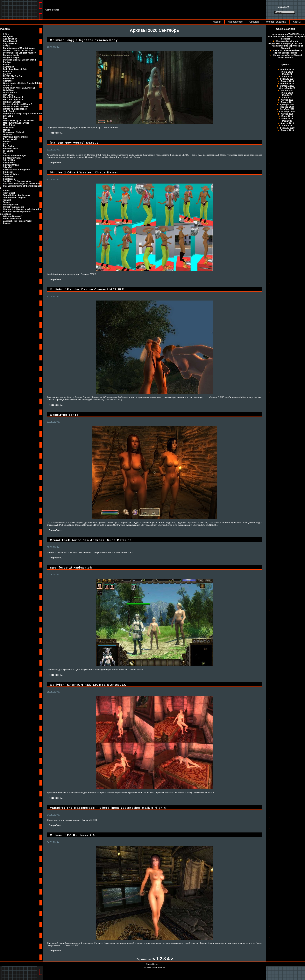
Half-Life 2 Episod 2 (13, 99)
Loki (5, 118)
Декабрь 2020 (287, 105)
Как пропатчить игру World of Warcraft (287, 47)
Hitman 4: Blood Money (15, 109)
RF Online (8, 151)
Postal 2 (7, 142)
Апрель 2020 (287, 123)
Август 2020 (287, 114)
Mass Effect (9, 125)
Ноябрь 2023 (287, 83)
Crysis (6, 46)
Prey (5, 144)
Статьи (297, 22)
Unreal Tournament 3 (14, 207)
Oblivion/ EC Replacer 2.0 (72, 835)
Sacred (7, 153)
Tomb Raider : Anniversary (17, 195)
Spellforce (8, 177)
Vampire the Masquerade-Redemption (22, 209)
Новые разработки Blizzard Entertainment (287, 56)
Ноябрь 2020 (287, 107)
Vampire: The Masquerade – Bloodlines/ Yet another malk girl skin (108, 808)
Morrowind (9, 127)
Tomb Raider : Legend (14, 198)
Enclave (7, 62)
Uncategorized (11, 205)
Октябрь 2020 (287, 109)
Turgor (7, 202)
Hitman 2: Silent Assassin (16, 106)
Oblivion (254, 22)
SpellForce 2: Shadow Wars (17, 181)
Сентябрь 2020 (287, 112)
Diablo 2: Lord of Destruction (18, 50)
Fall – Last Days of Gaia (15, 69)
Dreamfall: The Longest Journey (19, 53)
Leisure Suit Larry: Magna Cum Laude (22, 113)
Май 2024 (287, 74)
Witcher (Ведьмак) (276, 22)
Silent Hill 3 (9, 160)
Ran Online (9, 146)
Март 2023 (287, 98)
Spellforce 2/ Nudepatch (71, 567)
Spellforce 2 (9, 179)
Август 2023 (287, 91)
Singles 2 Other (11, 174)
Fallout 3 (7, 71)
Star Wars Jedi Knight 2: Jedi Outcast (22, 184)
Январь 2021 (287, 102)
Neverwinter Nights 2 (14, 132)
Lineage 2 (8, 116)
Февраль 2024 (287, 79)
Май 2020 (287, 121)
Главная (216, 22)
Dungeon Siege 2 (12, 57)
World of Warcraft (12, 219)
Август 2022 (287, 100)
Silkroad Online (11, 165)
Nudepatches (235, 22)
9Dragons (8, 36)
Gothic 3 (7, 85)
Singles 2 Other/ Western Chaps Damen (84, 172)
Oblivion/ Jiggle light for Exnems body (84, 40)
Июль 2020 (287, 116)
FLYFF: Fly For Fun (13, 76)
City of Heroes (10, 43)
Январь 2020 (287, 130)
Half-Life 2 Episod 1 (13, 97)
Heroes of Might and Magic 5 (18, 104)
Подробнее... (56, 133)
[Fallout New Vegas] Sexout (74, 143)
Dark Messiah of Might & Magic (19, 48)
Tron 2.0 (7, 200)
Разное (7, 223)
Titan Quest (9, 193)
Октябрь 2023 (287, 86)
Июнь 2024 (287, 72)
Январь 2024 (287, 81)
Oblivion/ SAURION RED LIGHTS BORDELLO (88, 685)
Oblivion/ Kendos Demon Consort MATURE (87, 289)
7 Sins (6, 34)
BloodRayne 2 (10, 41)
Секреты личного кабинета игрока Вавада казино (287, 52)
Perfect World (10, 139)
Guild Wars (9, 90)
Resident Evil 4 (11, 149)
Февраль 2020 (287, 128)
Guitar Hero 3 (10, 92)
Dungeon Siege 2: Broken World (19, 60)
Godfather (8, 81)
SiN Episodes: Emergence (16, 170)
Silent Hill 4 (9, 163)
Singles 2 (8, 172)
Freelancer (9, 78)
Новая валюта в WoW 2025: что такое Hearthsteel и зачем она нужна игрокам (286, 36)
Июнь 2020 (287, 119)
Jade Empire (9, 111)
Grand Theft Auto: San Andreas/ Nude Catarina (91, 540)
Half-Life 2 (8, 95)
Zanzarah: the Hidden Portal (17, 221)
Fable (6, 64)
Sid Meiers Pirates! (13, 158)
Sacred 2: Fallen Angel (15, 156)
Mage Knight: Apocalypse (16, 123)
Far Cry (7, 74)
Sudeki (7, 191)
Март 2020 (287, 126)
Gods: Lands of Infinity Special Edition (23, 83)
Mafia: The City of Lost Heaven (19, 120)
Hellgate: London (12, 102)
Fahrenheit (9, 67)
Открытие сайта (64, 415)
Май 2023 (287, 95)
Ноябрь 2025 (287, 69)
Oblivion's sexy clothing (15, 137)
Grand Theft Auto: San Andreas (19, 88)
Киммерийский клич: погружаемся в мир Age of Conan (286, 42)
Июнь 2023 (287, 93)
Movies (7, 130)
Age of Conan (10, 39)
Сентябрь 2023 (287, 88)
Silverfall (8, 167)
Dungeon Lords (11, 55)
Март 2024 (287, 76)
